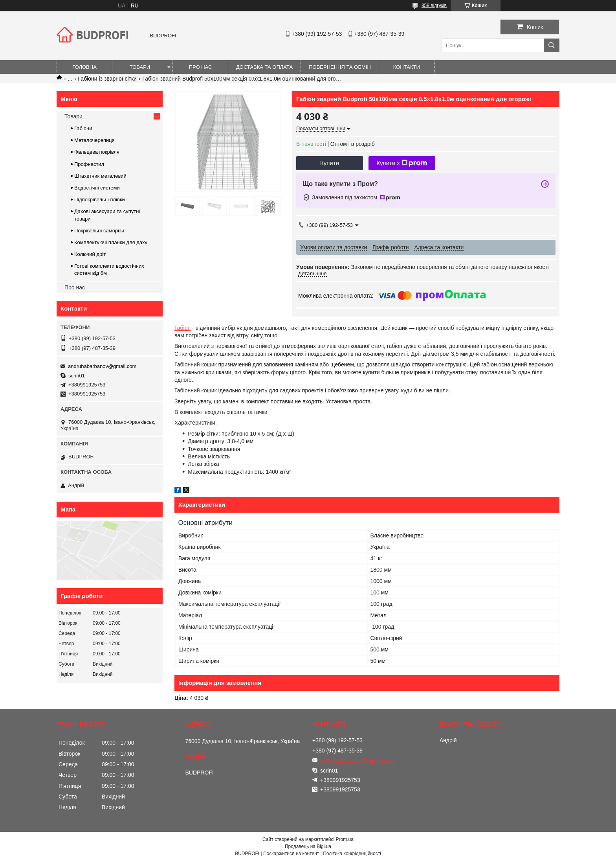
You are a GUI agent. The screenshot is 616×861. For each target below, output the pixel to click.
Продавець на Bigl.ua (308, 846)
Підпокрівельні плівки (100, 200)
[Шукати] (552, 45)
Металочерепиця (94, 140)
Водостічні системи (97, 188)
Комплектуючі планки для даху (111, 242)
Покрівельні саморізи (99, 231)
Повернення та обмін (340, 67)
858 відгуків (434, 6)
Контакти (407, 67)
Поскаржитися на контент (291, 854)
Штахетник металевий (100, 176)
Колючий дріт (90, 254)
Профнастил (89, 164)
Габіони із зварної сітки (107, 79)
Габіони (83, 128)
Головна (84, 67)
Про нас (201, 67)
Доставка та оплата (264, 67)
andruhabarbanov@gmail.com (102, 366)
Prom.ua (345, 839)
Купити (330, 163)
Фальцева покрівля (97, 152)
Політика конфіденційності (352, 854)
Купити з (402, 163)
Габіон (182, 328)
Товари (140, 67)
